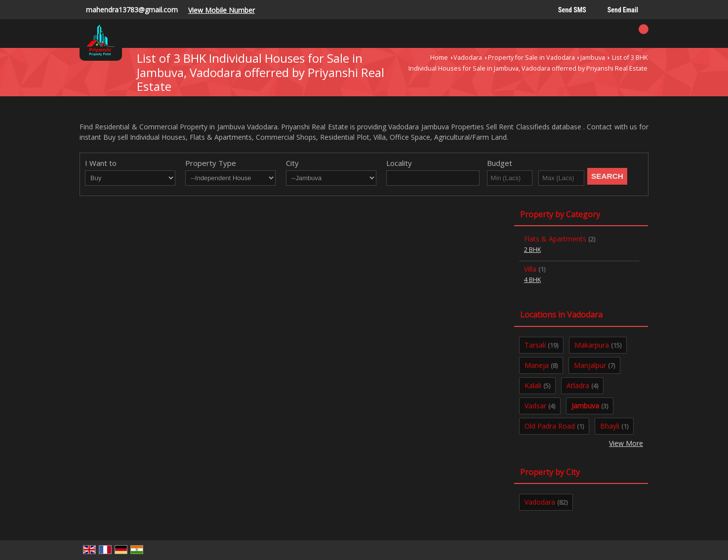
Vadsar (535, 406)
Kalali (533, 385)
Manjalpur (590, 365)
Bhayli (610, 426)
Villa (530, 269)
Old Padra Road (550, 426)
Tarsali (535, 345)
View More (626, 443)
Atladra (578, 385)
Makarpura (592, 345)
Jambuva (593, 58)
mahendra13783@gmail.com (132, 10)
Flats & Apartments (555, 239)
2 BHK (532, 250)
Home (439, 58)
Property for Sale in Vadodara (531, 58)
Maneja (537, 365)
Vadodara (468, 58)
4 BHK (532, 280)
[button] (222, 10)
